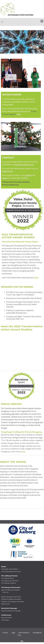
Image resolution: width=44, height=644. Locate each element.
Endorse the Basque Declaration (11, 599)
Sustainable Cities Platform (10, 569)
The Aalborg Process (9, 576)
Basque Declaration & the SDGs (11, 597)
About (4, 567)
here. (19, 114)
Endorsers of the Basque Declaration (13, 602)
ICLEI (19, 635)
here (36, 277)
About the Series (6, 618)
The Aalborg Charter (8, 578)
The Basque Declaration (11, 587)
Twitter (5, 178)
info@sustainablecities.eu (24, 164)
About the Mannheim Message (11, 611)
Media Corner (8, 171)
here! (23, 451)
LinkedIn (28, 175)
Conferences (6, 615)
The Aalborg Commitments (10, 581)
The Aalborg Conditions (9, 583)
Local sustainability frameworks (11, 572)
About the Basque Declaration (11, 590)
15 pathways (5, 592)
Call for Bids (5, 620)
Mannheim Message (9, 608)
